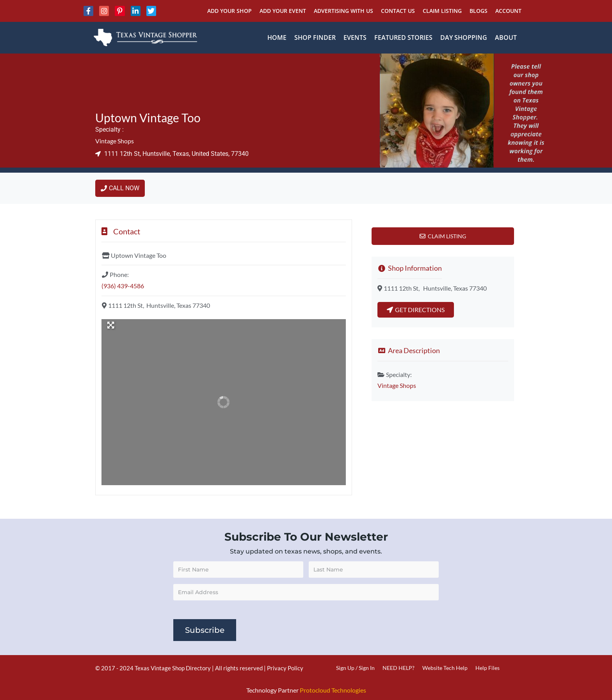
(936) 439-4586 (123, 286)
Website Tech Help (445, 668)
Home (277, 37)
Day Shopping (464, 37)
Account (508, 11)
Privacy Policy (285, 668)
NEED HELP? (399, 668)
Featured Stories (403, 37)
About (506, 37)
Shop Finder (315, 37)
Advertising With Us (343, 11)
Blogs (479, 11)
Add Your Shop (229, 11)
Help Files (487, 668)
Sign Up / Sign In (355, 668)
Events (355, 37)
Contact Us (398, 11)
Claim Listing (442, 11)
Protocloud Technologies (333, 690)
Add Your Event (283, 11)
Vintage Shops (115, 141)
